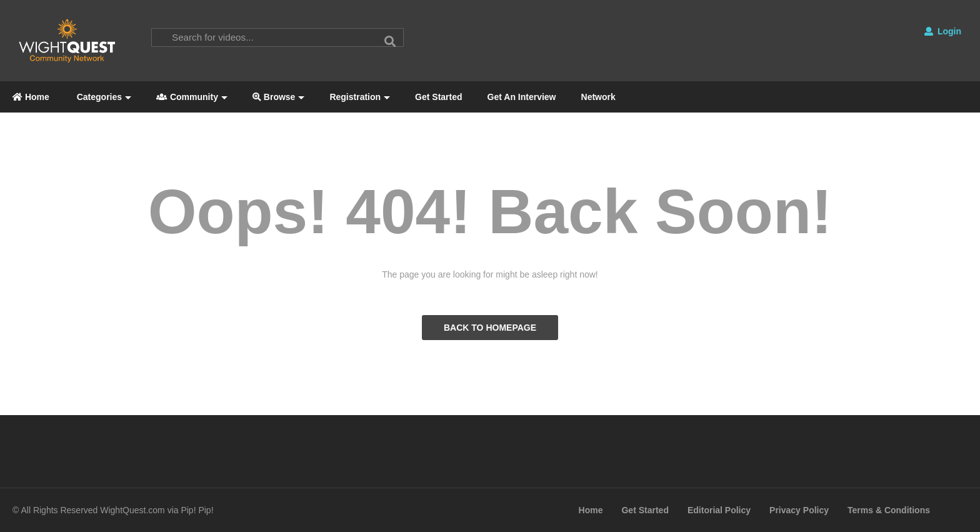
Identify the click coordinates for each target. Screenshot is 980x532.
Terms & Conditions (889, 510)
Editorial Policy (719, 510)
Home (31, 97)
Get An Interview (522, 97)
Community (192, 97)
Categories (103, 97)
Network (598, 97)
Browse (278, 97)
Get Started (438, 97)
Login (943, 31)
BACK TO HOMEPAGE (490, 328)
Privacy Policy (799, 510)
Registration (360, 97)
